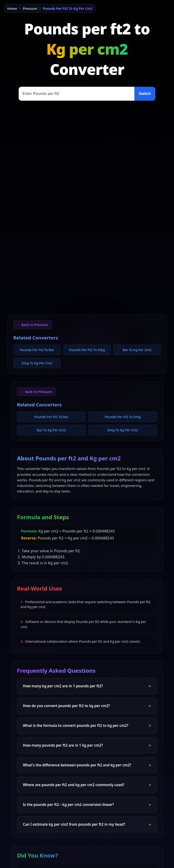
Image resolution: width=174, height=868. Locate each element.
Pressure (30, 8)
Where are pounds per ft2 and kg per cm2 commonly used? (87, 785)
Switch (145, 94)
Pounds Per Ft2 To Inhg (87, 350)
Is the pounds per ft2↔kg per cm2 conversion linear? (87, 805)
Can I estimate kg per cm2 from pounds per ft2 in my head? (87, 824)
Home (12, 8)
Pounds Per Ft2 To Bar (37, 350)
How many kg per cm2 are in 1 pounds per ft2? (87, 686)
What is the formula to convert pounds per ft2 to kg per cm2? (87, 726)
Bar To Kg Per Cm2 (137, 350)
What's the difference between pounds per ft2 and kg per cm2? (87, 765)
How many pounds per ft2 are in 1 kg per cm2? (87, 745)
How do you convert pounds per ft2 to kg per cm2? (87, 706)
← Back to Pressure (33, 325)
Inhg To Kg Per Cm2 (37, 363)
